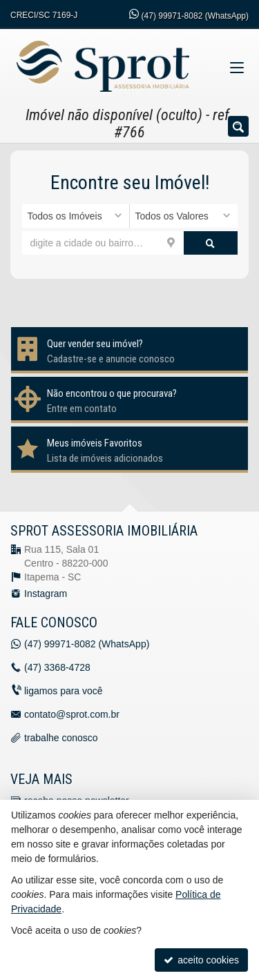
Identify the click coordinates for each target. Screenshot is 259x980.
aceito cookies (201, 960)
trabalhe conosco (61, 738)
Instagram (46, 594)
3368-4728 (57, 667)
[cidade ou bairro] (103, 243)
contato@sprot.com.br (72, 714)
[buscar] (211, 243)
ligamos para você (64, 691)
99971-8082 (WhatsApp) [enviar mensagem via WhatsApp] (195, 16)
